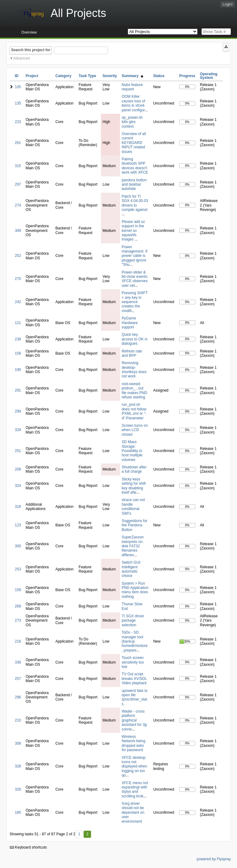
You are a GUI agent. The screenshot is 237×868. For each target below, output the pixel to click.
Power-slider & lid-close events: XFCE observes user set (135, 279)
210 (18, 720)
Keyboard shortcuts (28, 847)
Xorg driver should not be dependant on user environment (133, 812)
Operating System (209, 76)
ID (17, 76)
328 (18, 766)
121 (18, 323)
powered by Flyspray (214, 859)
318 (18, 507)
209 (18, 469)
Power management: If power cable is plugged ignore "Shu (134, 256)
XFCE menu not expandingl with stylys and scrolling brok (135, 790)
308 (18, 743)
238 (18, 339)
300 (18, 546)
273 (18, 620)
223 (18, 122)
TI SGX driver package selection (133, 621)
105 (18, 87)
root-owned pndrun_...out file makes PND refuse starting (134, 391)
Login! (228, 4)
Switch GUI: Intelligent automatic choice (131, 569)
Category (63, 76)
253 (18, 569)
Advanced (21, 58)
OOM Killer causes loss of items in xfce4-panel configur (133, 103)
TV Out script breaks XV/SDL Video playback (134, 679)
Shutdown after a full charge (134, 469)
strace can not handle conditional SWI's (133, 506)
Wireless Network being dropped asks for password (133, 743)
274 (18, 205)
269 (18, 606)
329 (18, 430)
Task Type (87, 76)
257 (18, 679)
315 (18, 166)
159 (18, 590)
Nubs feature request (132, 87)
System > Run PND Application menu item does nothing (135, 590)
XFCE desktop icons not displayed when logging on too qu (134, 767)
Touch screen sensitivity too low (133, 662)
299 (18, 411)
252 (18, 256)
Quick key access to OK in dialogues (135, 339)
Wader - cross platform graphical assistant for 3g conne (134, 720)
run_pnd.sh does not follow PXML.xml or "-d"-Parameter (134, 411)
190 (18, 370)
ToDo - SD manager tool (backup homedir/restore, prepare (135, 641)
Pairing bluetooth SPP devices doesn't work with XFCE (135, 166)
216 (18, 641)
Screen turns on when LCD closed (135, 430)
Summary (132, 76)
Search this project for (31, 50)
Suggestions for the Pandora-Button (134, 525)
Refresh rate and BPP (132, 353)
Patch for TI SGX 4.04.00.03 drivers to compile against (135, 203)
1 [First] (79, 834)
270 (18, 279)
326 (18, 789)
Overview (29, 32)
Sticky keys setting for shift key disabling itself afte (134, 486)
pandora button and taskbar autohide (134, 185)
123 (18, 525)
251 (18, 451)
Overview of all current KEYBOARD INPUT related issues (134, 143)
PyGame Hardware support (130, 323)
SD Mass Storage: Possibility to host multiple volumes (132, 451)
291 (18, 390)
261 (18, 143)
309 (18, 231)
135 (18, 103)
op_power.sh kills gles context (132, 122)
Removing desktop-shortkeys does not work (134, 370)
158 (18, 353)
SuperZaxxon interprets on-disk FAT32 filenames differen (133, 546)
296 (18, 697)
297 (18, 184)
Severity (110, 76)
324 (18, 486)
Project (32, 76)
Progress (187, 76)
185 (18, 812)
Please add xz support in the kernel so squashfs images (133, 231)
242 (18, 302)
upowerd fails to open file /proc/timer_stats (135, 697)
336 (18, 662)
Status (159, 76)
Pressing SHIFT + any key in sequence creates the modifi (135, 302)
